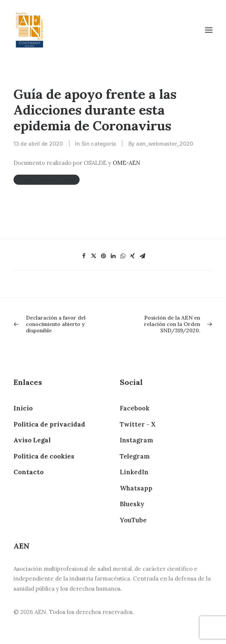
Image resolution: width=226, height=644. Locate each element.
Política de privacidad (49, 424)
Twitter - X (138, 424)
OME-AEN (127, 163)
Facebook (135, 408)
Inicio (23, 408)
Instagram (136, 440)
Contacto (29, 472)
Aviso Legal (32, 440)
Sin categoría (99, 144)
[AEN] (29, 30)
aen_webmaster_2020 (165, 144)
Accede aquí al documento (47, 180)
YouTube (133, 520)
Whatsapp (136, 488)
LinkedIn (134, 472)
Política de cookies (44, 456)
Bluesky (132, 504)
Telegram (135, 456)
